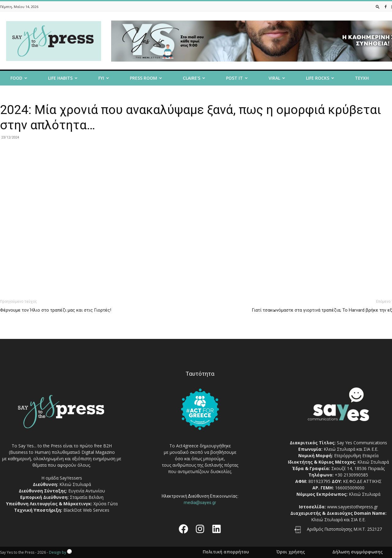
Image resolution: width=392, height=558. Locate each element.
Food (19, 78)
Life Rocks (320, 78)
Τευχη (362, 78)
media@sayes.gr (200, 503)
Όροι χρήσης (291, 552)
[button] (378, 7)
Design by (60, 552)
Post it (237, 78)
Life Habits (63, 78)
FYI (104, 78)
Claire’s (194, 78)
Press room (146, 78)
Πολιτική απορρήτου (226, 552)
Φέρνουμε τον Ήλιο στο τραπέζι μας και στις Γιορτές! (56, 310)
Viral (277, 78)
